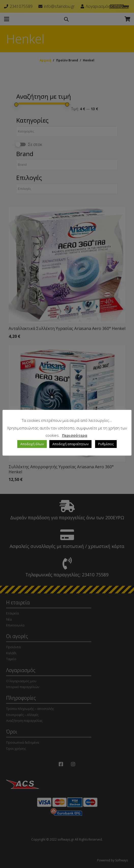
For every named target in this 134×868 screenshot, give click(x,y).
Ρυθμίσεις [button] (106, 444)
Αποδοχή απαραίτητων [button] (70, 444)
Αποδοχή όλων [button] (32, 444)
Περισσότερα (75, 435)
